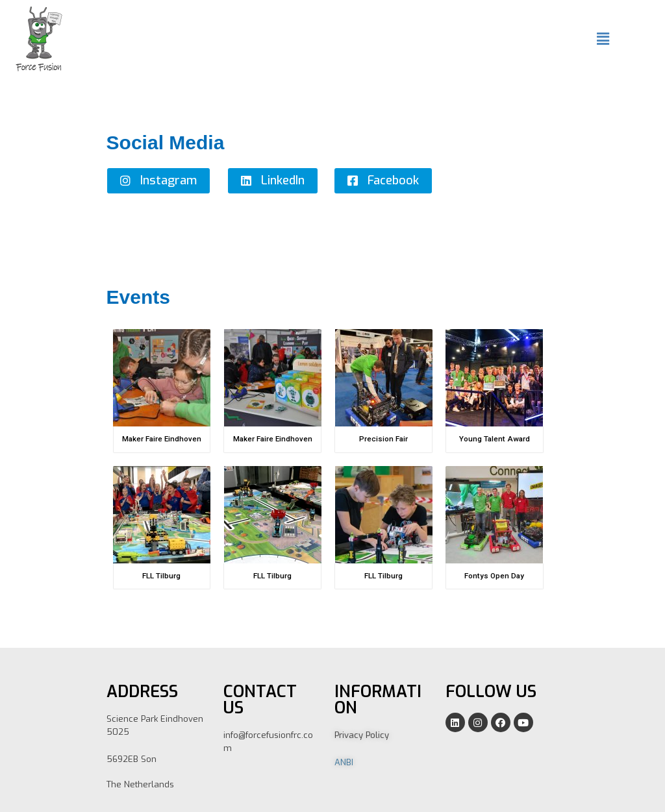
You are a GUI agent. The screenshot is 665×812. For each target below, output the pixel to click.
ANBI (344, 762)
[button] (158, 181)
